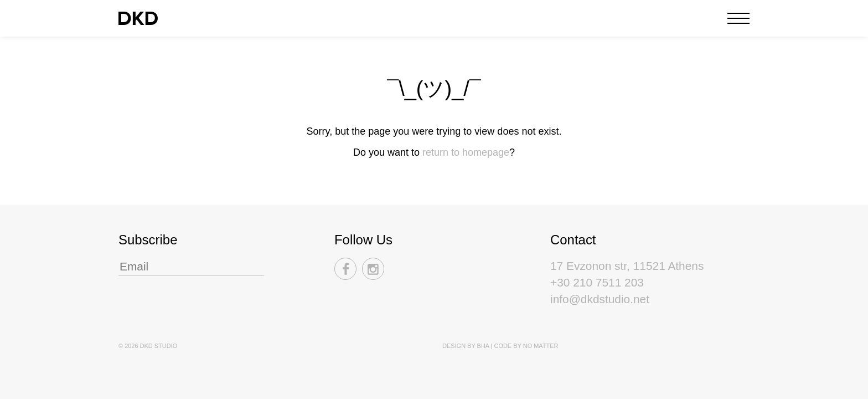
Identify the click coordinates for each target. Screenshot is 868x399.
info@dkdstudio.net (600, 299)
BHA (483, 346)
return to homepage (466, 152)
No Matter (541, 346)
